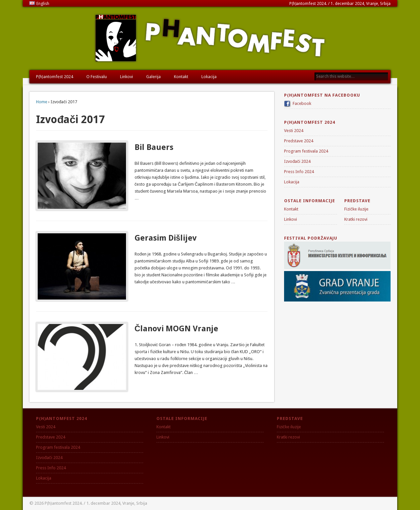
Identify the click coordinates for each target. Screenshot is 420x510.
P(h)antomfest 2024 (55, 77)
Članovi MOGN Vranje (176, 329)
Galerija (153, 77)
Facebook (302, 103)
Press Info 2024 (299, 172)
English (39, 3)
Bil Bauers (154, 147)
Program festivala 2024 (306, 151)
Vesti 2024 (294, 131)
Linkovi (126, 77)
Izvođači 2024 (297, 161)
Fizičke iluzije (356, 209)
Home (42, 102)
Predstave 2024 (299, 141)
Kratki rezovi (356, 219)
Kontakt (181, 77)
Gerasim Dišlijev (166, 238)
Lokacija (209, 77)
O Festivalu (97, 77)
